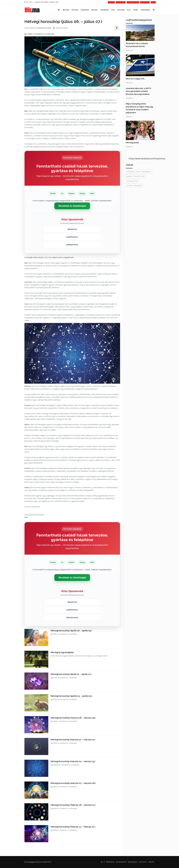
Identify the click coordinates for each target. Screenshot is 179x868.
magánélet (147, 172)
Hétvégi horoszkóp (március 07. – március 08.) (73, 783)
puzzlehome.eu (72, 237)
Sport (136, 10)
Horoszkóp (145, 10)
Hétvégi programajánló (62, 652)
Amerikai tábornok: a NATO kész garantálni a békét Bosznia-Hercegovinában (138, 91)
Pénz (138, 172)
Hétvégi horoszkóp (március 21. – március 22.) (73, 740)
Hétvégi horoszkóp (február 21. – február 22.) (73, 827)
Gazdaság (85, 10)
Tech (113, 10)
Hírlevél (151, 862)
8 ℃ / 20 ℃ (28, 2)
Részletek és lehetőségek (72, 206)
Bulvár (94, 10)
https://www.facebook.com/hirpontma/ (147, 159)
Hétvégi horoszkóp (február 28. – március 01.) (73, 805)
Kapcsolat (143, 862)
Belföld (66, 10)
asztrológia (139, 176)
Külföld (75, 10)
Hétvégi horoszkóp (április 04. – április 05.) (71, 696)
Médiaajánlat (133, 862)
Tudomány (104, 10)
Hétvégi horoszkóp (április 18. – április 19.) (71, 631)
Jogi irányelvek (121, 862)
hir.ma (32, 862)
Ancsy (32, 28)
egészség (130, 172)
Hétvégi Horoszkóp (44, 28)
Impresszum (110, 862)
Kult (129, 10)
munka (129, 176)
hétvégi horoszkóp (134, 186)
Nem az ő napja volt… (136, 79)
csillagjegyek (132, 181)
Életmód (121, 10)
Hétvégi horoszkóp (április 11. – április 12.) (71, 674)
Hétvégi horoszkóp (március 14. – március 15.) (73, 761)
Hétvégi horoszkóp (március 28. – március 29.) (73, 718)
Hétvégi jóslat (132, 143)
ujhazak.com (72, 229)
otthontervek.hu (72, 245)
